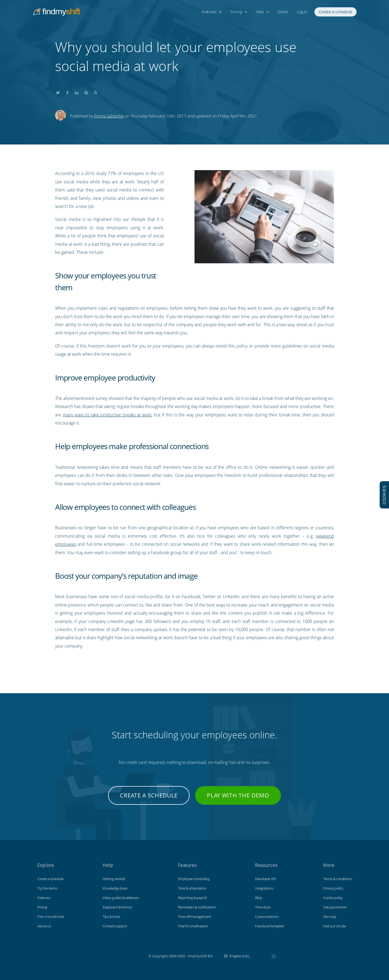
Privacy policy (333, 888)
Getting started (114, 879)
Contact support (115, 926)
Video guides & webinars (121, 898)
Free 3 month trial (50, 917)
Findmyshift (121, 955)
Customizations (267, 917)
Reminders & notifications (197, 907)
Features (209, 13)
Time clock (263, 907)
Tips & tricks (111, 917)
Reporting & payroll (192, 898)
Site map (330, 917)
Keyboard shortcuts (117, 907)
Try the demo (47, 888)
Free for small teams (193, 926)
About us (44, 926)
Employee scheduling (194, 879)
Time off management (194, 917)
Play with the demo (238, 795)
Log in (302, 13)
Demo (283, 13)
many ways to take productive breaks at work (107, 415)
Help (260, 13)
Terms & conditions (337, 879)
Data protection (335, 907)
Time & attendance (192, 888)
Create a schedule (336, 13)
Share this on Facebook (67, 92)
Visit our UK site (335, 926)
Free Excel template (269, 926)
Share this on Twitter (58, 92)
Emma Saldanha (109, 116)
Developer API (266, 879)
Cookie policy (333, 898)
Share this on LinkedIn (77, 92)
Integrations (264, 888)
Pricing (236, 13)
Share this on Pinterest (86, 92)
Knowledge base (115, 888)
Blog (258, 898)
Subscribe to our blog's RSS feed (96, 92)
